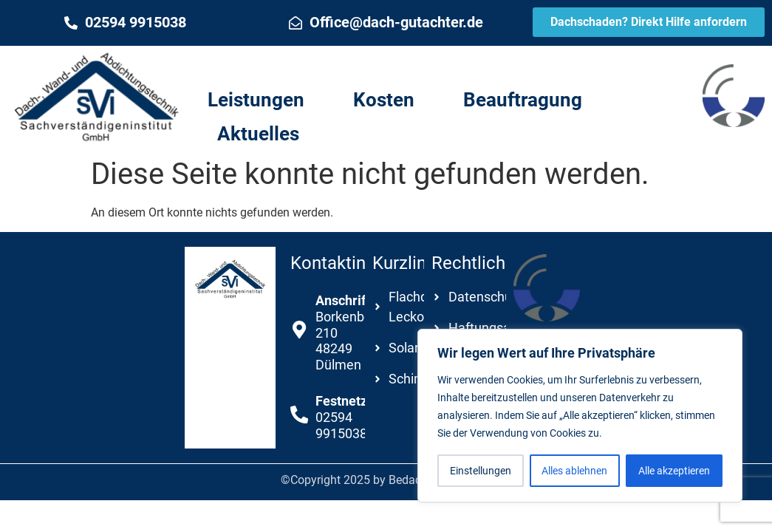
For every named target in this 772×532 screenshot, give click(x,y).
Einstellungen (481, 471)
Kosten (384, 100)
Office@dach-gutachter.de (396, 22)
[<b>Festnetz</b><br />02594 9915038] (299, 415)
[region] (580, 416)
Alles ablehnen (575, 471)
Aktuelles (258, 134)
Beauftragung (523, 100)
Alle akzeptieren (674, 471)
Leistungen (256, 100)
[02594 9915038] (71, 23)
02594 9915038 (136, 22)
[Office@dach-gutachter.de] (296, 23)
